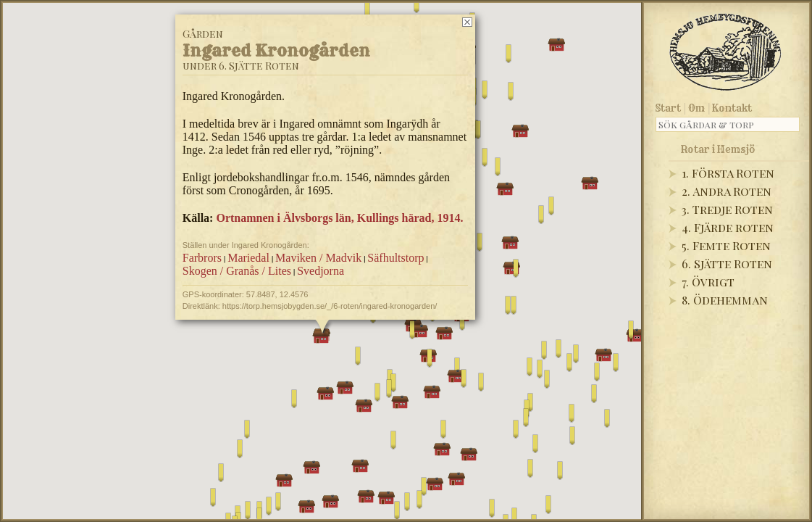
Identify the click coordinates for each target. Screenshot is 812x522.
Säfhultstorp (395, 258)
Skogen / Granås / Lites (236, 271)
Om (696, 108)
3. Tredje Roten (727, 209)
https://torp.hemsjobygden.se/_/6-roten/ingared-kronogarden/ (329, 306)
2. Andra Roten (727, 191)
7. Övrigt (708, 282)
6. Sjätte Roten (727, 264)
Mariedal (248, 258)
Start (668, 108)
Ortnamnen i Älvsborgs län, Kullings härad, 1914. (339, 218)
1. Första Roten (728, 173)
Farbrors (201, 258)
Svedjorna (321, 271)
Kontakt (732, 108)
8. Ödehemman (725, 300)
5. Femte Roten (726, 245)
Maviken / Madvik (318, 258)
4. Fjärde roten (728, 227)
